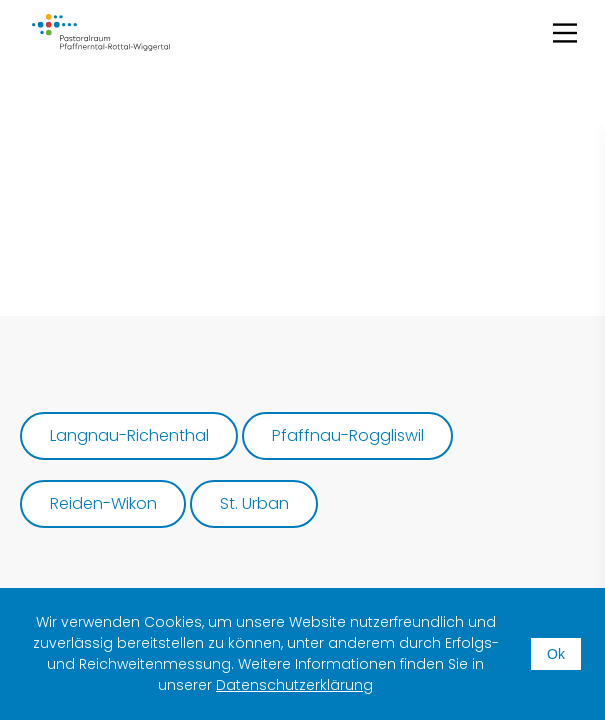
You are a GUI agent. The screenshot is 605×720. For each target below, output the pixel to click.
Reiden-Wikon (103, 503)
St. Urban (254, 503)
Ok (556, 654)
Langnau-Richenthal (129, 435)
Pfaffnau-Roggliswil (348, 435)
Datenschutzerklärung (294, 685)
